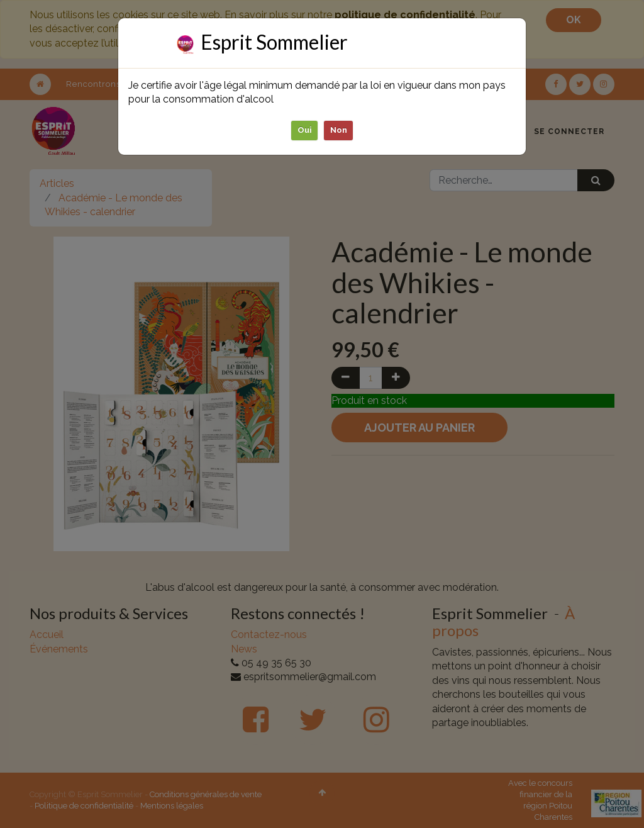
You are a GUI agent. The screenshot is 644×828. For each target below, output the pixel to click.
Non (339, 130)
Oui (305, 130)
